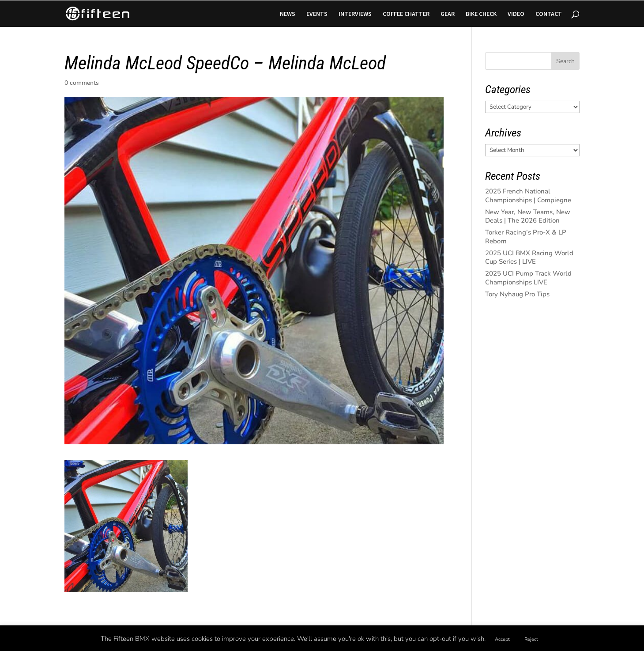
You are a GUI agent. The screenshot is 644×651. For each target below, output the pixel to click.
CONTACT (549, 14)
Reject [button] (531, 639)
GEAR (448, 14)
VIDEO (516, 14)
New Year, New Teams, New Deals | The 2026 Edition (528, 216)
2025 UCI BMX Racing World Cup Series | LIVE (529, 257)
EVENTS (317, 14)
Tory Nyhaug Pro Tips (517, 294)
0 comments (82, 83)
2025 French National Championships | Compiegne (528, 196)
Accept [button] (502, 639)
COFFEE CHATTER (406, 14)
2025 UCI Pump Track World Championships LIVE (528, 278)
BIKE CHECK (481, 14)
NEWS (288, 14)
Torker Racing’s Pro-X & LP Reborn (526, 237)
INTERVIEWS (355, 14)
